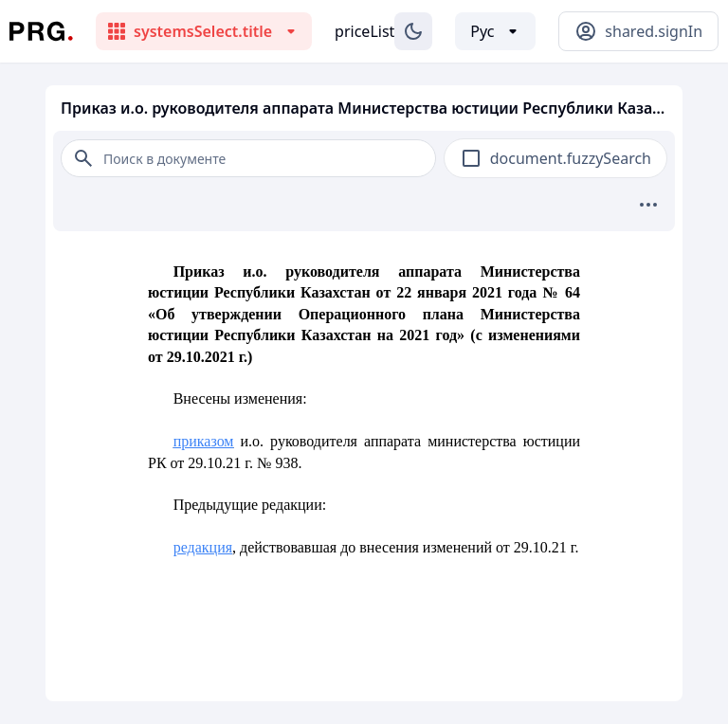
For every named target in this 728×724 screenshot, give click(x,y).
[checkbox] (471, 158)
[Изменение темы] (413, 31)
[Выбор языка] (495, 31)
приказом (204, 441)
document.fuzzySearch (571, 158)
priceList (364, 31)
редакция (203, 547)
